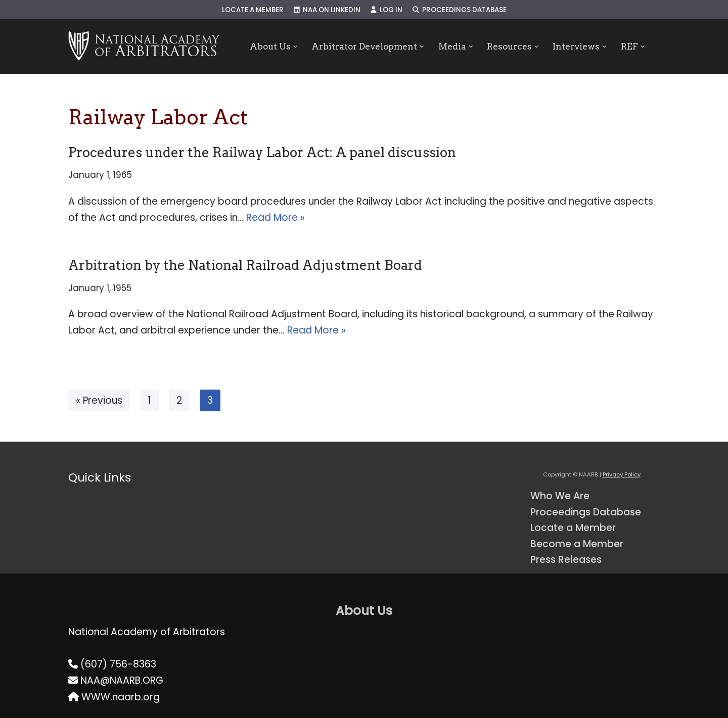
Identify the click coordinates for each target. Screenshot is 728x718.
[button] (295, 47)
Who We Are (560, 496)
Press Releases (566, 560)
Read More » (276, 218)
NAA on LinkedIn (327, 10)
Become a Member (577, 544)
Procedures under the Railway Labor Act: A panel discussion (262, 152)
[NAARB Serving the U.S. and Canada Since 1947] (144, 46)
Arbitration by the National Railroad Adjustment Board (245, 265)
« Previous (99, 400)
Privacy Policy (622, 474)
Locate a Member (253, 10)
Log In (386, 10)
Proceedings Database (460, 10)
